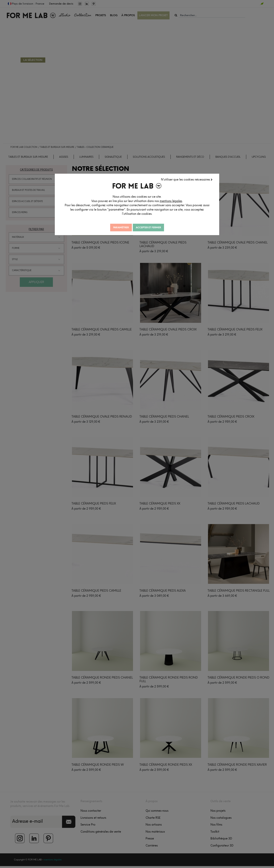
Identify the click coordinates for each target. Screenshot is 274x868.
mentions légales (174, 201)
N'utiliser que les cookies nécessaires (187, 179)
